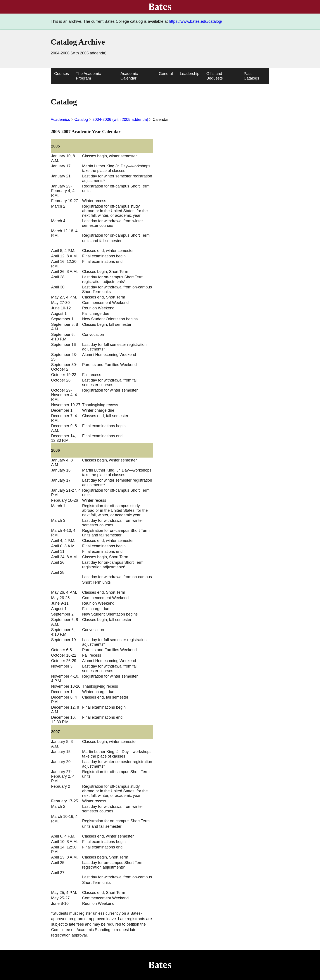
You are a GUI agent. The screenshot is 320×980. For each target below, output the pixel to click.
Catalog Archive (78, 42)
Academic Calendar (129, 76)
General (166, 74)
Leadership (189, 74)
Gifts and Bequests (215, 76)
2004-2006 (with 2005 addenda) (120, 120)
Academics (60, 120)
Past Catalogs (252, 76)
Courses (61, 74)
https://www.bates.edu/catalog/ (195, 21)
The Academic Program (88, 76)
